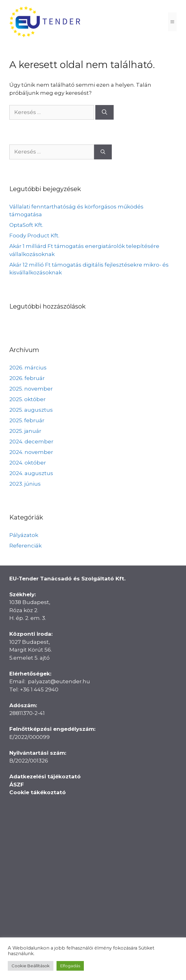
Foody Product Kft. (34, 236)
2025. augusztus (31, 410)
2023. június (25, 484)
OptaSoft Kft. (26, 225)
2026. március (28, 368)
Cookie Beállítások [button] (31, 966)
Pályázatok (24, 535)
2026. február (27, 378)
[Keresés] (104, 112)
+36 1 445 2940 (39, 689)
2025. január (25, 431)
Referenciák (25, 546)
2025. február (27, 420)
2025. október (27, 399)
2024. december (31, 442)
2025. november (31, 389)
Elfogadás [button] (70, 966)
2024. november (31, 452)
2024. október (28, 463)
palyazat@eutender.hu (59, 681)
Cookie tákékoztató (38, 792)
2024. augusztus (31, 473)
